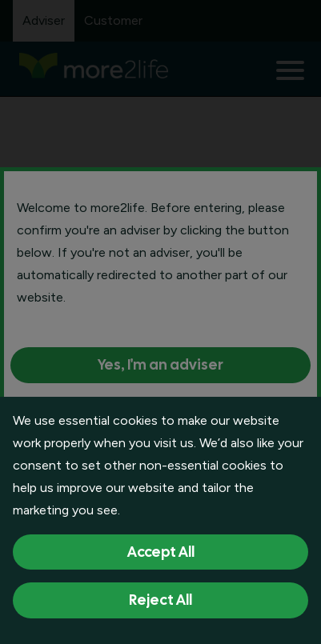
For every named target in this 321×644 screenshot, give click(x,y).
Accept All (161, 552)
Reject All (160, 600)
